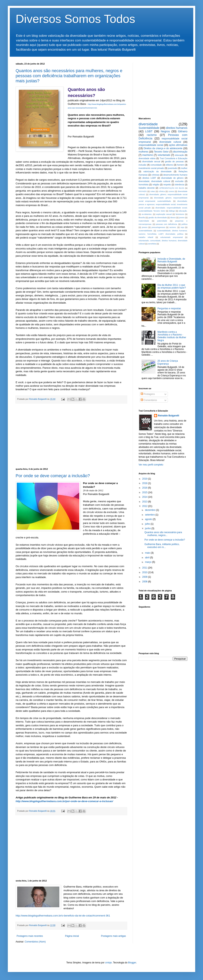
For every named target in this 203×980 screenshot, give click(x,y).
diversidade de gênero (172, 178)
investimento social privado (151, 168)
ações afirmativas (178, 145)
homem (181, 165)
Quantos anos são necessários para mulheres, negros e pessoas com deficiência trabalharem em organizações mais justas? (69, 76)
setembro (150, 515)
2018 (145, 483)
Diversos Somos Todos (75, 19)
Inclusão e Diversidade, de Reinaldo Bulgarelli (171, 260)
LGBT (149, 131)
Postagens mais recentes (30, 936)
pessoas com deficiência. (167, 224)
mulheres (143, 152)
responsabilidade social (151, 145)
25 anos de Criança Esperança (168, 362)
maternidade (144, 221)
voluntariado (164, 155)
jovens (182, 217)
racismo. (173, 227)
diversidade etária (147, 158)
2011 (145, 568)
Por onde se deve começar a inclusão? (53, 476)
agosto (149, 519)
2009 (145, 577)
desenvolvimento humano (175, 175)
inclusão (142, 165)
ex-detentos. (147, 214)
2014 (145, 497)
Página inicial (72, 936)
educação (179, 155)
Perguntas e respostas (169, 308)
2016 (145, 488)
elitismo (170, 165)
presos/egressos (158, 227)
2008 (145, 582)
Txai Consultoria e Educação (174, 158)
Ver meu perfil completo (151, 465)
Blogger (132, 963)
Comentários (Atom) (35, 942)
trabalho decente (147, 188)
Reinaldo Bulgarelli (169, 416)
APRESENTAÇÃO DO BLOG (172, 188)
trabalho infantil (146, 237)
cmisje (108, 963)
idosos (173, 217)
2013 (145, 502)
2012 (145, 506)
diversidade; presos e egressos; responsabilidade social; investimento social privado (163, 204)
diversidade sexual (151, 161)
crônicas (155, 175)
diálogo (172, 211)
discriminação (180, 152)
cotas (153, 191)
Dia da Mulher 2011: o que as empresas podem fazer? (172, 286)
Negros (165, 131)
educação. (183, 211)
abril (148, 558)
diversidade (148, 124)
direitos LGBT (149, 178)
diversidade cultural (170, 142)
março (149, 562)
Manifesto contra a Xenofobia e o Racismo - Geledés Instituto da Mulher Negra (172, 336)
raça (182, 227)
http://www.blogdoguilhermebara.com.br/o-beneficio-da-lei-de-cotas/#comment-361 (63, 916)
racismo (152, 135)
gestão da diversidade (158, 217)
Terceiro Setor (161, 152)
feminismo (180, 214)
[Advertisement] (71, 436)
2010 (145, 572)
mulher (184, 168)
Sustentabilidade (149, 128)
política (184, 224)
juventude (172, 168)
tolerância (179, 185)
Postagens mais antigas (114, 936)
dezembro (151, 510)
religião (156, 185)
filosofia (142, 217)
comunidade (156, 165)
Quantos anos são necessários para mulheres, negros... (163, 534)
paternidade (162, 221)
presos (145, 227)
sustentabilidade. (146, 231)
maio (148, 553)
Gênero (183, 131)
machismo (148, 155)
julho (148, 524)
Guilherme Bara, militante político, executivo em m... (162, 546)
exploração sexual (164, 214)
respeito (167, 185)
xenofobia (152, 244)
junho (148, 528)
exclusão (179, 181)
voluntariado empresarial (171, 237)
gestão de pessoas (174, 161)
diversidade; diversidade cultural (154, 181)
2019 (145, 479)
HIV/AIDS (143, 191)
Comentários (149, 400)
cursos (171, 191)
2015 (145, 492)
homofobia (143, 185)
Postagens (148, 394)
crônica (162, 191)
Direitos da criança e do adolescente (163, 148)
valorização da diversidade (158, 171)
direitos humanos (177, 128)
